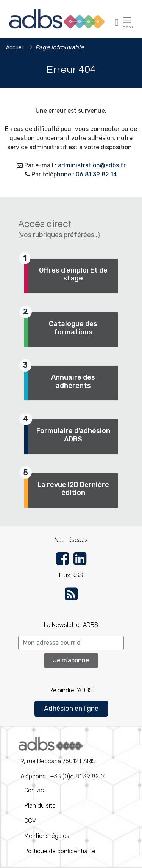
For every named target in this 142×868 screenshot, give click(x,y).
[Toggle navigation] (117, 22)
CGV (30, 821)
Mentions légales (47, 836)
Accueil (15, 48)
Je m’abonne (71, 660)
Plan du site (40, 806)
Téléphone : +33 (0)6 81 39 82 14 (62, 758)
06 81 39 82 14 (96, 174)
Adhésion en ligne (71, 709)
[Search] (71, 643)
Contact (35, 790)
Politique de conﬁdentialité (60, 851)
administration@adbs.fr (92, 165)
